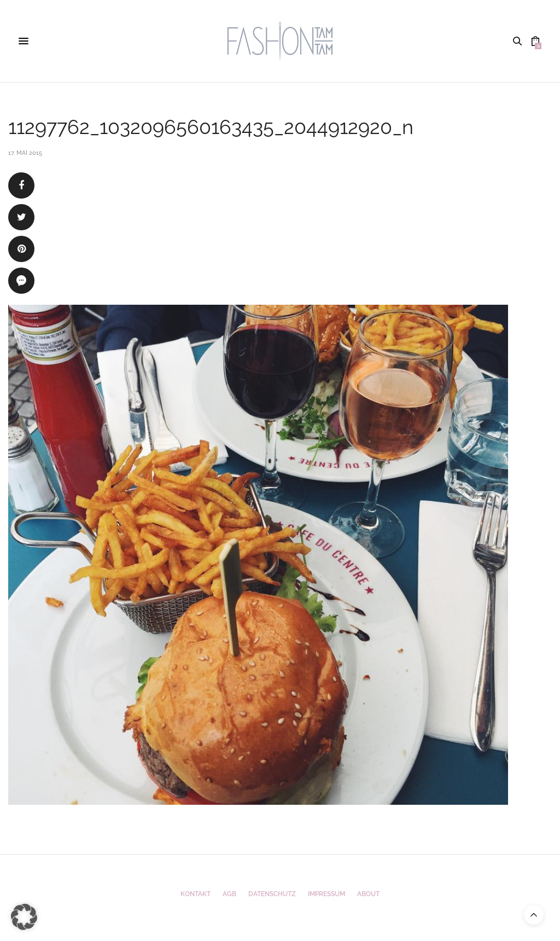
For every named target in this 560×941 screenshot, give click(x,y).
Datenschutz (272, 894)
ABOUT (368, 894)
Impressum (326, 894)
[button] (24, 917)
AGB (229, 894)
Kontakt (196, 894)
